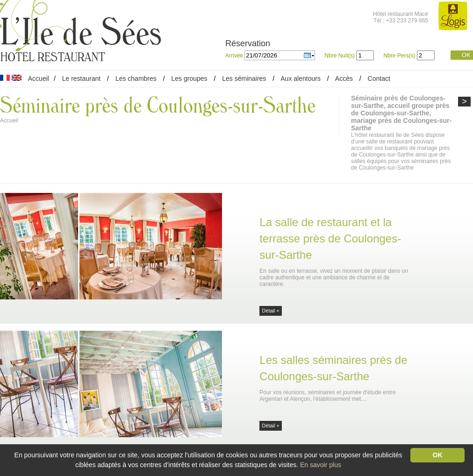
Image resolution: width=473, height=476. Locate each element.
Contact (379, 78)
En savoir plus (321, 465)
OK (466, 55)
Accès (344, 78)
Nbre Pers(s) (399, 56)
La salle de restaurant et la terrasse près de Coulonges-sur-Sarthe (330, 238)
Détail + (271, 311)
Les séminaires (244, 78)
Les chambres (136, 78)
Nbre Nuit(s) (340, 56)
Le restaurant (82, 78)
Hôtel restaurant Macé (401, 14)
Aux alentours (301, 78)
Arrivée (235, 56)
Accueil (39, 78)
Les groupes (189, 78)
